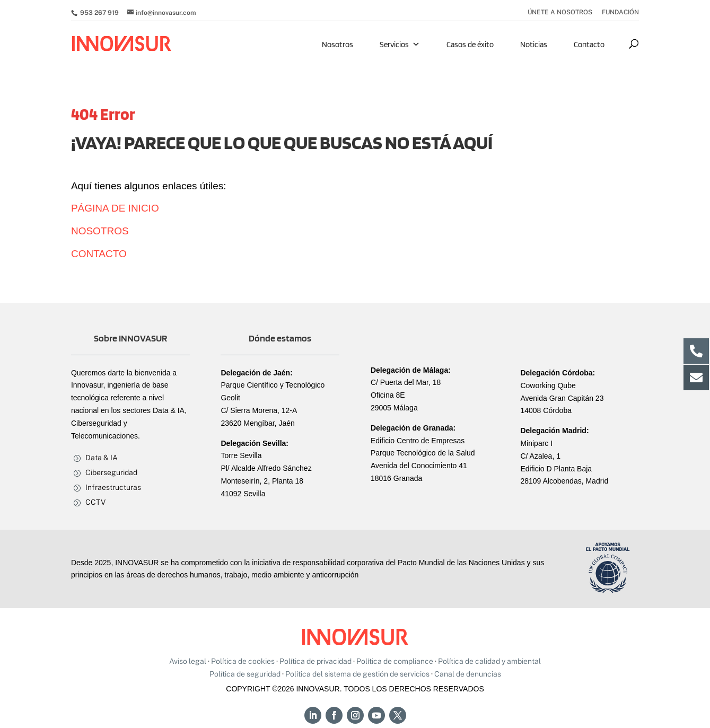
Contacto (589, 45)
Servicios (400, 45)
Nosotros (338, 45)
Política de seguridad (245, 674)
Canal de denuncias (468, 674)
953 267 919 (99, 13)
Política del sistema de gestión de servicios (357, 674)
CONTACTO (99, 254)
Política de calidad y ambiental (489, 661)
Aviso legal (188, 661)
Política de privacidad (315, 661)
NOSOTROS (100, 231)
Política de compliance (395, 661)
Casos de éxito (470, 45)
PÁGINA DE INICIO (115, 208)
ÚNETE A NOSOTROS (560, 12)
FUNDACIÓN (620, 12)
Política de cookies (243, 661)
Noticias (534, 45)
